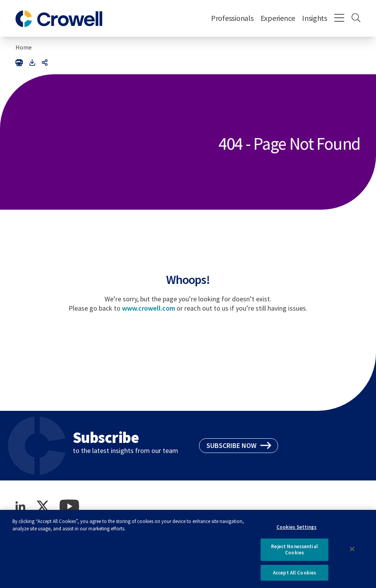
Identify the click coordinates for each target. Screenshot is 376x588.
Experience (278, 18)
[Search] (356, 19)
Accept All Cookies (294, 575)
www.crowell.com (149, 308)
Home (24, 47)
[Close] (352, 552)
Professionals (232, 18)
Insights (315, 18)
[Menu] (339, 19)
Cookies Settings (297, 530)
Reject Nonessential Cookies (294, 552)
